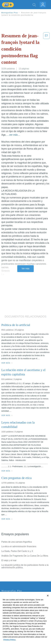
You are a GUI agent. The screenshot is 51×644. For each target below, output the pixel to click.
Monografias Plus (10, 13)
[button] (46, 50)
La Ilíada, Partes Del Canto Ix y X (17, 551)
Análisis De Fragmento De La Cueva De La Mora (25, 556)
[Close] (48, 599)
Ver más (26, 269)
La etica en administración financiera (19, 546)
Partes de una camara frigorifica (17, 542)
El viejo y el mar (9, 560)
